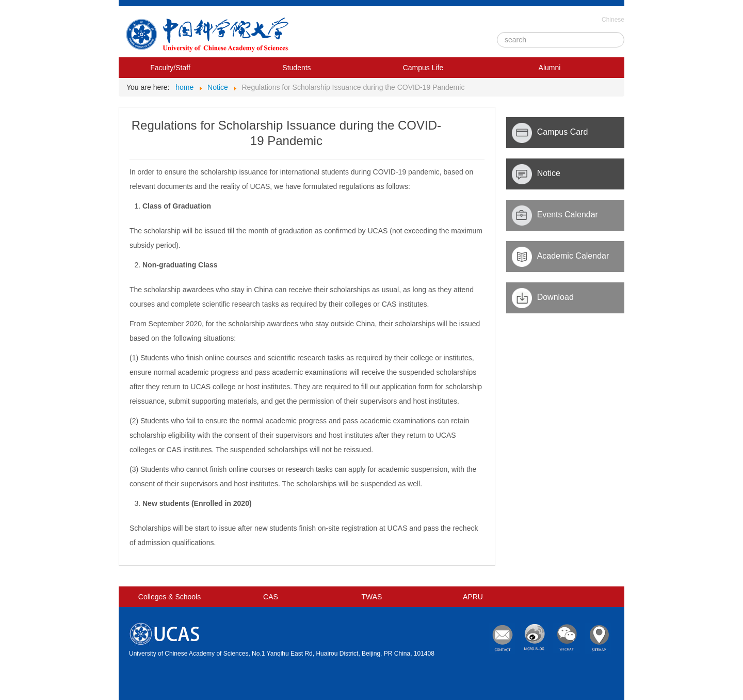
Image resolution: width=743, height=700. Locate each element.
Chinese (613, 20)
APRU (473, 597)
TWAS (372, 597)
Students (296, 68)
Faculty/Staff (170, 68)
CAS (271, 597)
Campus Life (423, 68)
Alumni (550, 68)
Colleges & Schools (169, 597)
